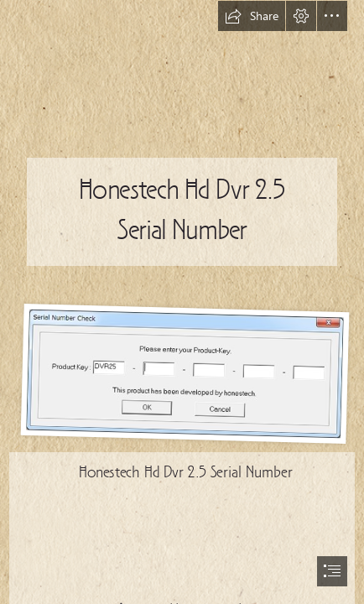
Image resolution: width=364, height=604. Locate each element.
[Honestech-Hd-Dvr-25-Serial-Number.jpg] (182, 373)
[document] (182, 302)
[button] (252, 16)
